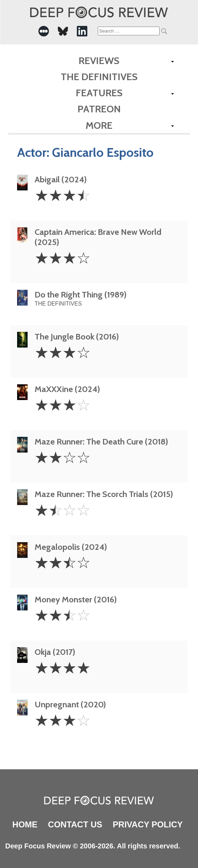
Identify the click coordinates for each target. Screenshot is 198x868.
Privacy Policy (148, 824)
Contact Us (75, 824)
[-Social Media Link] (44, 31)
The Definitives (99, 77)
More (99, 125)
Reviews (99, 61)
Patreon (99, 109)
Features (99, 93)
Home (25, 824)
